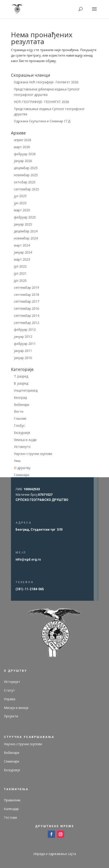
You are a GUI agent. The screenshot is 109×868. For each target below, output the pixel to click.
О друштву (22, 468)
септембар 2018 (27, 295)
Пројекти (11, 716)
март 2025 (22, 210)
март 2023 (22, 259)
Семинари (22, 475)
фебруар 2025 (25, 217)
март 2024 (22, 245)
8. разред (21, 383)
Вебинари (22, 405)
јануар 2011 (23, 351)
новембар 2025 (26, 175)
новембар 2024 (26, 238)
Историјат (12, 682)
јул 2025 (20, 196)
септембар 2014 (27, 316)
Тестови (10, 817)
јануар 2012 (23, 337)
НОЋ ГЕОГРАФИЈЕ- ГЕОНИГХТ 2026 (41, 102)
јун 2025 (20, 203)
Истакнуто (22, 447)
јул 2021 (20, 273)
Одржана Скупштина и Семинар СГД (42, 121)
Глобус (19, 426)
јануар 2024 (23, 252)
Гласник (20, 418)
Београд (20, 397)
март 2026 (22, 147)
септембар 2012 (27, 323)
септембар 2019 (27, 287)
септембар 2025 (27, 189)
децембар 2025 (26, 168)
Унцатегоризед (26, 390)
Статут (9, 690)
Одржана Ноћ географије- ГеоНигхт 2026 (46, 82)
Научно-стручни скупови (33, 454)
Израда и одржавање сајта (55, 854)
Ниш (17, 461)
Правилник (12, 800)
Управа (9, 699)
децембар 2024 (26, 231)
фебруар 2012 (25, 329)
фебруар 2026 (25, 154)
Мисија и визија (16, 708)
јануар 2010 (23, 358)
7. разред (21, 376)
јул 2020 (20, 280)
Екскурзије (22, 433)
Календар (11, 809)
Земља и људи (25, 440)
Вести (19, 411)
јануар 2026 (23, 161)
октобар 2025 (25, 182)
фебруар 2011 (25, 344)
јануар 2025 (23, 224)
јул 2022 (20, 266)
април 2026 (23, 140)
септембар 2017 (27, 301)
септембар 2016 (27, 308)
